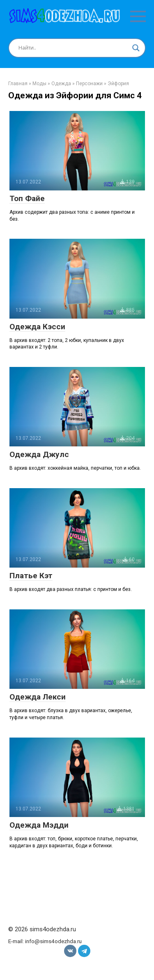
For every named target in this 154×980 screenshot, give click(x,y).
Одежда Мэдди (39, 825)
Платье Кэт (31, 576)
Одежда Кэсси (37, 327)
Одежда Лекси (38, 697)
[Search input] (73, 48)
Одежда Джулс (39, 454)
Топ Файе (27, 198)
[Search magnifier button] (136, 48)
